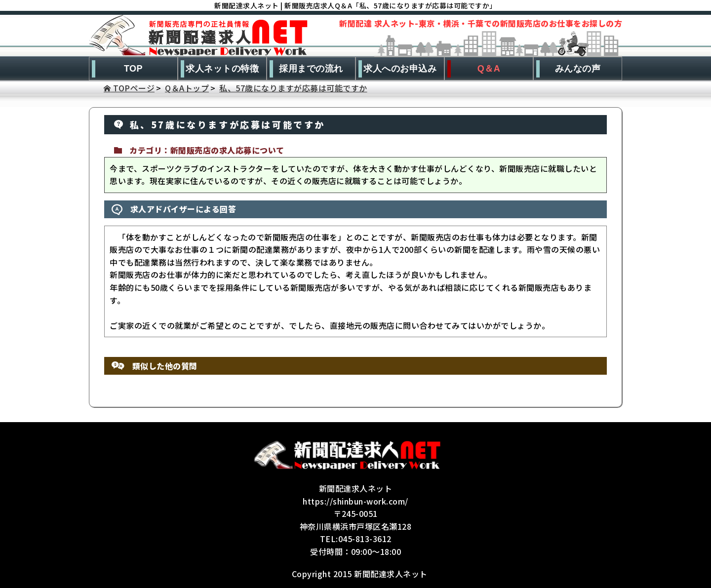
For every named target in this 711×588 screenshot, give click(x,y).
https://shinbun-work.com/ (355, 501)
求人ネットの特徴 (222, 69)
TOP (133, 69)
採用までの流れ (311, 69)
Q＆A (489, 69)
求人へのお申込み (400, 69)
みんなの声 (578, 69)
